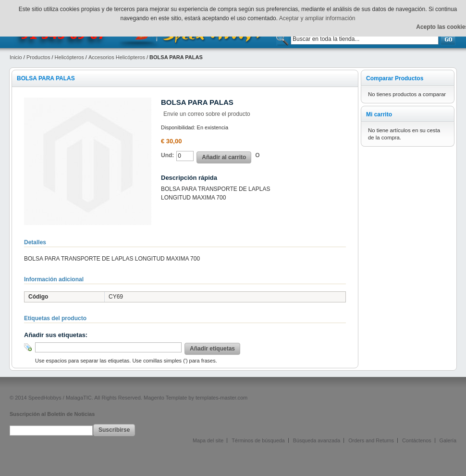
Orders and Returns (371, 440)
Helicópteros (69, 57)
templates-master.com (221, 398)
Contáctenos (417, 440)
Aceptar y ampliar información (317, 18)
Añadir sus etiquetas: (56, 335)
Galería (448, 440)
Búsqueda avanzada (317, 440)
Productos (38, 57)
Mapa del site (208, 440)
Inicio (16, 57)
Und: (167, 155)
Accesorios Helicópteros (117, 57)
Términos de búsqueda (258, 440)
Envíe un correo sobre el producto (207, 114)
